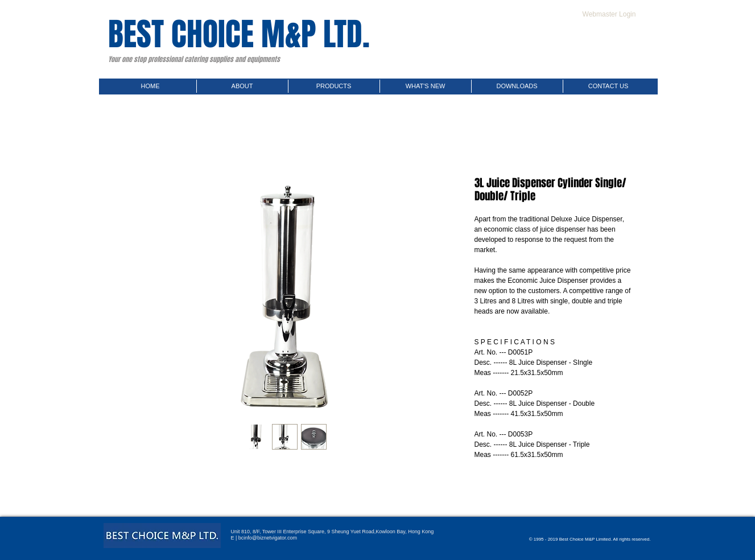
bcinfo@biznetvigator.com (268, 538)
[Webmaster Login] (609, 14)
